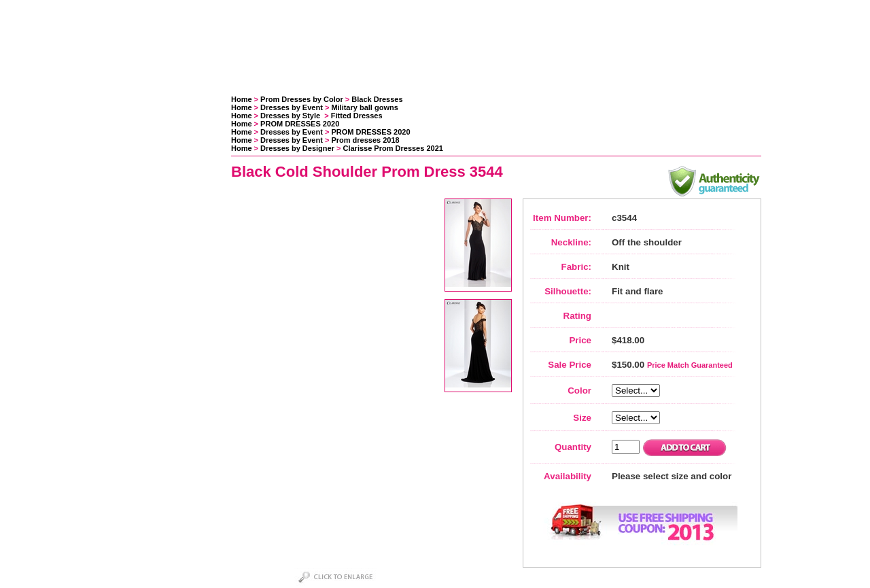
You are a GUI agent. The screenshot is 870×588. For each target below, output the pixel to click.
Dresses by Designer (297, 148)
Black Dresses (377, 99)
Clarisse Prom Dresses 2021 (393, 148)
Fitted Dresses (357, 116)
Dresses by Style (291, 116)
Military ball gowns (364, 107)
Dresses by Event (292, 107)
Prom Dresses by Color (302, 99)
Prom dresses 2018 (365, 140)
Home (242, 99)
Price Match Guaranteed (690, 365)
